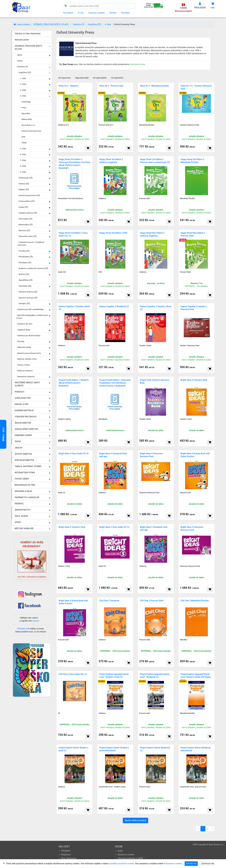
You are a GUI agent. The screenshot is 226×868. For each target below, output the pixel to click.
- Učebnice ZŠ (22, 67)
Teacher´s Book (145, 346)
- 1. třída (23, 78)
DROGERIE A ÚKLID (23, 491)
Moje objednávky (69, 858)
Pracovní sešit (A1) (106, 125)
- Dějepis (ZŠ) (23, 189)
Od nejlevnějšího (100, 78)
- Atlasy (19, 61)
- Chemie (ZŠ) (23, 184)
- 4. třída (23, 96)
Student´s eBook (64, 419)
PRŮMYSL (19, 504)
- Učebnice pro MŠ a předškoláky (30, 309)
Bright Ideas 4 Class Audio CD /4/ (74, 454)
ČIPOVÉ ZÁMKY (22, 479)
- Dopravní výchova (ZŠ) (28, 298)
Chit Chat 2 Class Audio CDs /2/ (73, 674)
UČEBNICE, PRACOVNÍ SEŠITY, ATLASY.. (51, 24)
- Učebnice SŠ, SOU (24, 324)
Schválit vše (191, 864)
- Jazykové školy (23, 330)
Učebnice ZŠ (79, 24)
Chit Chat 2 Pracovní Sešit (152, 601)
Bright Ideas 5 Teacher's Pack (72, 527)
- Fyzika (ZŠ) (23, 207)
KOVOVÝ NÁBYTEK (23, 454)
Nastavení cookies (126, 855)
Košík (120, 851)
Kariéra (113, 13)
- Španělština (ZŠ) (25, 280)
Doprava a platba (97, 13)
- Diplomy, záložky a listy (26, 359)
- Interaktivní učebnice (25, 377)
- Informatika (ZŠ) (25, 219)
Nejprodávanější (82, 78)
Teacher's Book (145, 419)
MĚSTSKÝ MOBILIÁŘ (24, 528)
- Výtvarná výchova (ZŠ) (27, 292)
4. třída (108, 24)
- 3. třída (23, 90)
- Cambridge (26, 102)
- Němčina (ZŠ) (24, 231)
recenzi (36, 621)
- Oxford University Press (31, 131)
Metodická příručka (147, 125)
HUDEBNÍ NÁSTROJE (24, 410)
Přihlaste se (23, 629)
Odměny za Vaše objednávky (28, 34)
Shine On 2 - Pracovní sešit (111, 86)
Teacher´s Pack (186, 419)
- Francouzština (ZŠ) (26, 201)
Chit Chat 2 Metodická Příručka (195, 601)
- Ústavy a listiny (23, 365)
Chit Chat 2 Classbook (109, 601)
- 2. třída (23, 84)
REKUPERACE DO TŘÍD (25, 485)
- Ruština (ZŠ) (23, 274)
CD (59, 713)
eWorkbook (103, 419)
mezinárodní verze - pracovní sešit (193, 787)
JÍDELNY (19, 448)
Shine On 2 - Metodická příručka (154, 86)
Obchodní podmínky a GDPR (130, 858)
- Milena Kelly (26, 119)
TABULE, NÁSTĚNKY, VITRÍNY (28, 466)
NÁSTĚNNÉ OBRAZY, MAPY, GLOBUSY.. (27, 384)
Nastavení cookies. (174, 864)
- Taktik (24, 143)
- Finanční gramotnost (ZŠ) (29, 195)
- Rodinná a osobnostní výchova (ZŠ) (33, 268)
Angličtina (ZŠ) (94, 24)
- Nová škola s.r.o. (28, 125)
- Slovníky (20, 341)
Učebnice (102, 199)
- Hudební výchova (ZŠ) (27, 213)
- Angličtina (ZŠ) (24, 72)
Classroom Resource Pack (149, 493)
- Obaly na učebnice (24, 371)
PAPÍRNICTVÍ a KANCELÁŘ (27, 497)
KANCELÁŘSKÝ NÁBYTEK (26, 429)
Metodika (183, 640)
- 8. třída (23, 166)
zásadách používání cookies (122, 864)
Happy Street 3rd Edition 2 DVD (113, 233)
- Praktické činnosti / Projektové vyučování (31, 244)
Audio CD (62, 493)
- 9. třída (23, 172)
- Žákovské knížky (24, 347)
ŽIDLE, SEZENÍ (21, 516)
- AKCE (19, 55)
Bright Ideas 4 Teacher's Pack (194, 380)
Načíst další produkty (135, 820)
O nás (81, 13)
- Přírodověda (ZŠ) (25, 257)
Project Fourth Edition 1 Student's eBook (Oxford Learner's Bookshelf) (74, 383)
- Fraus (23, 108)
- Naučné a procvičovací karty (28, 353)
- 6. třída (23, 154)
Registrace (66, 855)
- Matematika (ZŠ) (25, 225)
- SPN (23, 137)
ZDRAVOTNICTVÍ (22, 510)
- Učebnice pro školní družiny (28, 336)
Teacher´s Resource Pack (190, 346)
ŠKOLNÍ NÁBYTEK (23, 423)
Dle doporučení (65, 78)
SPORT (18, 522)
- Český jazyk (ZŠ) (25, 178)
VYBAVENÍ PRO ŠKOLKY (26, 417)
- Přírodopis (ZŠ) (25, 263)
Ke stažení (68, 13)
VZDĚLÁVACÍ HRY (23, 398)
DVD (100, 272)
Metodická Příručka (187, 199)
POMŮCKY (20, 392)
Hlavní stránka (22, 24)
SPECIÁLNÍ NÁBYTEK (24, 460)
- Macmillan (25, 113)
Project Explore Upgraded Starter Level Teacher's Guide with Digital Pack (196, 677)
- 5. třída (23, 149)
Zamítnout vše (208, 864)
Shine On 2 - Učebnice (69, 86)
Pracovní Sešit (185, 272)
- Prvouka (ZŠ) (24, 251)
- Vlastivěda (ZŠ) (25, 286)
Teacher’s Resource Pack (189, 125)
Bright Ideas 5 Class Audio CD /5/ (114, 527)
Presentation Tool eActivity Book (70, 199)
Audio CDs (62, 272)
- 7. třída (23, 160)
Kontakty (125, 13)
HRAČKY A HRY (22, 404)
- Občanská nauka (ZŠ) (27, 236)
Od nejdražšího (117, 78)
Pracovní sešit (145, 199)
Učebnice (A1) (63, 125)
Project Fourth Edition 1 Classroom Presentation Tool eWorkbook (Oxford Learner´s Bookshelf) (115, 383)
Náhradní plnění (22, 40)
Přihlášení (66, 851)
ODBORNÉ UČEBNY (23, 435)
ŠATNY (18, 442)
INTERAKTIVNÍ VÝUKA (25, 473)
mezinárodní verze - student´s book (112, 787)
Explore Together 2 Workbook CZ (114, 306)
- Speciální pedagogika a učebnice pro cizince (32, 317)
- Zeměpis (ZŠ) (24, 303)
